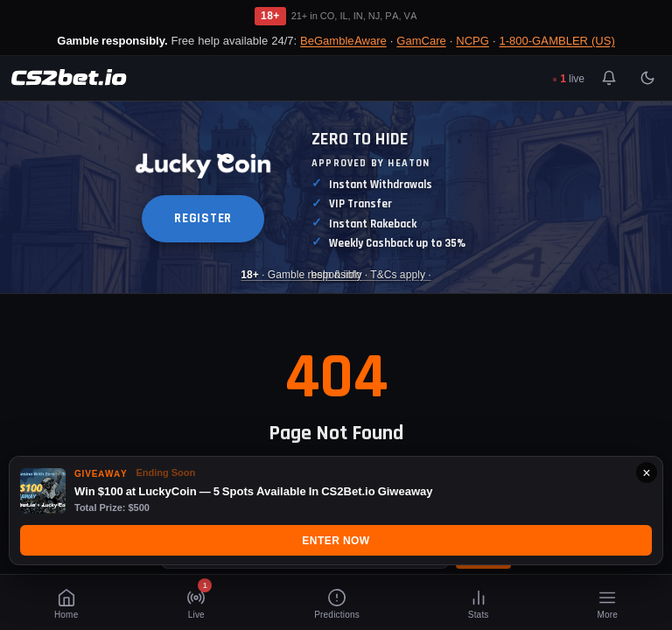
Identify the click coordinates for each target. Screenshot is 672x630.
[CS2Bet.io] (69, 78)
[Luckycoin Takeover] (336, 197)
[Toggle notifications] (609, 78)
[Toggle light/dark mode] (647, 78)
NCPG (472, 40)
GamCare (421, 40)
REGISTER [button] (203, 218)
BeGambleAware (343, 40)
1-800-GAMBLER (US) (557, 40)
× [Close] (646, 472)
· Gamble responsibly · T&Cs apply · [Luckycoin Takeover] (336, 274)
